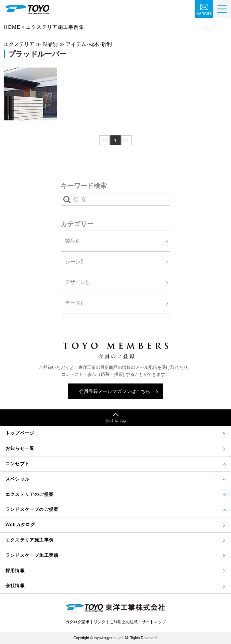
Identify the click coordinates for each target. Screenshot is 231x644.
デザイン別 (78, 282)
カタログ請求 (77, 622)
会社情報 (15, 586)
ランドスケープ (32, 556)
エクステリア (30, 540)
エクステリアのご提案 (30, 494)
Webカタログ (20, 525)
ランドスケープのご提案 (32, 509)
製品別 (73, 241)
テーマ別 (75, 303)
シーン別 (75, 262)
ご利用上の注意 (124, 622)
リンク (100, 622)
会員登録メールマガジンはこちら (115, 391)
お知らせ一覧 (20, 448)
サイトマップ (154, 622)
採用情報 (15, 571)
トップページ (20, 433)
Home (12, 27)
